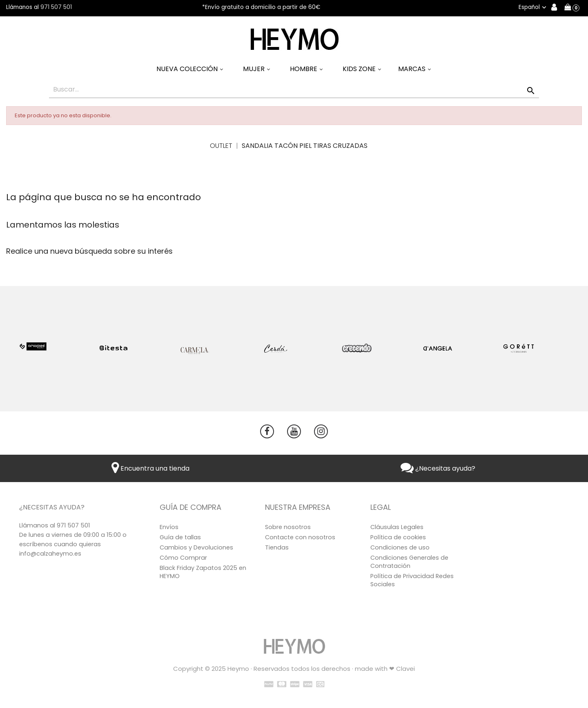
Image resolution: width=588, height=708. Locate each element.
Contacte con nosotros (300, 537)
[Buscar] (294, 90)
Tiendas (277, 547)
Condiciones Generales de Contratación (409, 562)
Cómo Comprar (183, 558)
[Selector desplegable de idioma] (533, 7)
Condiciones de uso (400, 547)
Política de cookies (398, 537)
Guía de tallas (180, 537)
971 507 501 (56, 7)
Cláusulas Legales (397, 527)
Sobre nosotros (288, 527)
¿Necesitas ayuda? (438, 468)
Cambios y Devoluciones (196, 547)
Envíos (169, 527)
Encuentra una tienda (150, 468)
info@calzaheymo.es (50, 554)
